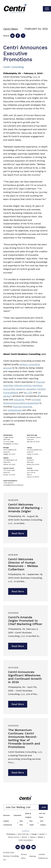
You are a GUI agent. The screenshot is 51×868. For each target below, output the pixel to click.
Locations (26, 831)
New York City (23, 834)
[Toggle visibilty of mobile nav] (47, 9)
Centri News (11, 29)
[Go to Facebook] (28, 847)
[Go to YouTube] (34, 847)
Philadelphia (11, 834)
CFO (30, 393)
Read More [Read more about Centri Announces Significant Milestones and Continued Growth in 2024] (18, 704)
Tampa (33, 837)
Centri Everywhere (26, 840)
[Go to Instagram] (23, 847)
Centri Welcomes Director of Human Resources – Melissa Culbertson (23, 564)
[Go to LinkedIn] (18, 847)
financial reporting (22, 407)
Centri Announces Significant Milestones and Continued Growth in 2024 (25, 677)
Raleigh (34, 834)
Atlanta (40, 837)
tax (25, 393)
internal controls (23, 385)
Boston (42, 834)
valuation (31, 389)
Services (6, 815)
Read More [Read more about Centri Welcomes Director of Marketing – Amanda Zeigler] (18, 533)
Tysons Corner (14, 837)
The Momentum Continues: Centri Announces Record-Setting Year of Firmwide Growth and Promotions (24, 738)
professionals (15, 410)
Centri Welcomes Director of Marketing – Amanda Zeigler (25, 508)
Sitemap (33, 856)
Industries (17, 815)
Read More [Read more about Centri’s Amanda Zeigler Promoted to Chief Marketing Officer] (18, 646)
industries (19, 400)
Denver (24, 837)
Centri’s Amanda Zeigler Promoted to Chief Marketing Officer (25, 621)
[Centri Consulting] (15, 9)
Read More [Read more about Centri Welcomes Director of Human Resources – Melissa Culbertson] (18, 591)
